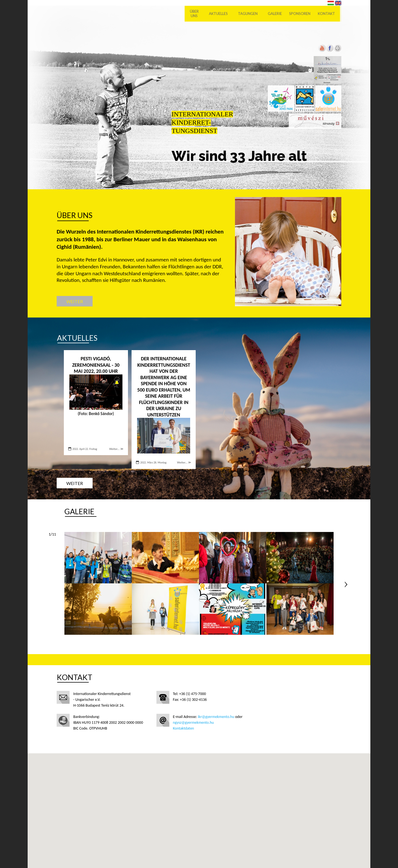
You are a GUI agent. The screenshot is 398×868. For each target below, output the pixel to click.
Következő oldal (346, 584)
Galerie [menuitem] (276, 14)
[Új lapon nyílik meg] (330, 51)
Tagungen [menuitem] (249, 14)
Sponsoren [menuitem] (301, 14)
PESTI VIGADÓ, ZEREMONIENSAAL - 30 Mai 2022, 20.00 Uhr (96, 365)
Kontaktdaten (184, 728)
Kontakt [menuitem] (328, 14)
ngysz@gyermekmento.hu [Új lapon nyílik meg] (193, 723)
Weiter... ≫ (116, 449)
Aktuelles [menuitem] (220, 14)
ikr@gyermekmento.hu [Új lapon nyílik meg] (216, 717)
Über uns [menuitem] (196, 14)
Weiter (75, 301)
